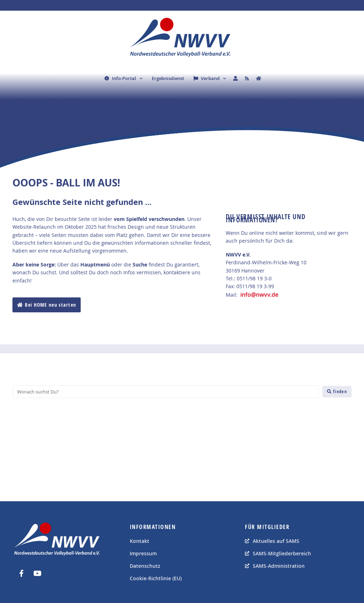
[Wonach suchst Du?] (166, 392)
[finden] (337, 392)
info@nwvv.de (259, 295)
